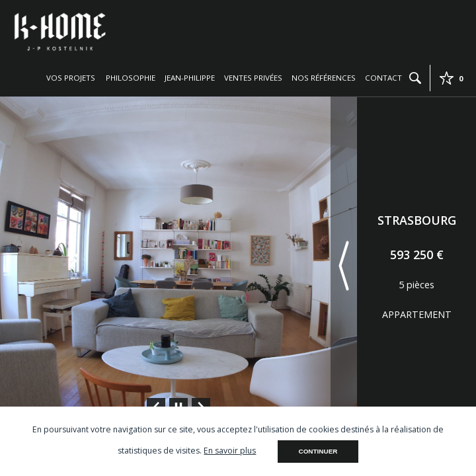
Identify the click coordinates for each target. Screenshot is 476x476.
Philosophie (131, 78)
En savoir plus (230, 451)
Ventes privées (253, 78)
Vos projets (71, 78)
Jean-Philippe (190, 78)
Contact (383, 78)
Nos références (324, 78)
